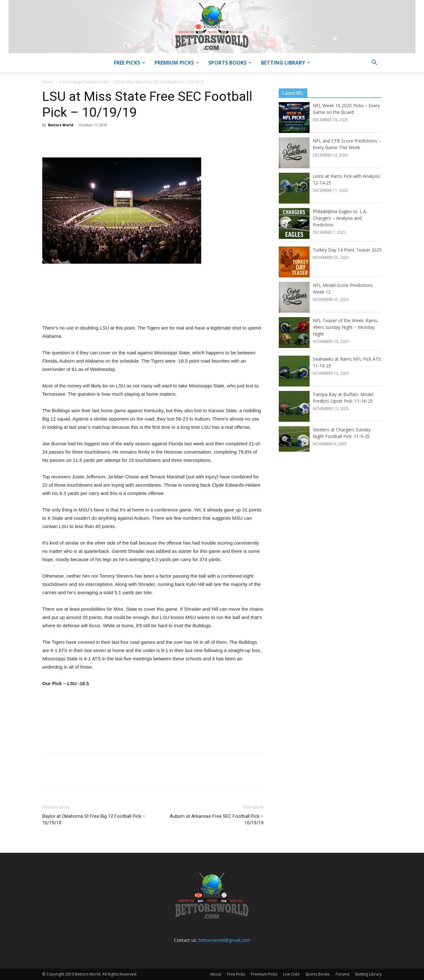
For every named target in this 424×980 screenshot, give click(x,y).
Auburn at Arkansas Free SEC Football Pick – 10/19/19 (217, 820)
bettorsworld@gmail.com (224, 940)
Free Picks (130, 63)
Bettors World (61, 125)
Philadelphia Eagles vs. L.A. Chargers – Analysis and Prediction (340, 218)
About (216, 974)
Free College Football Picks (84, 82)
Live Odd (291, 974)
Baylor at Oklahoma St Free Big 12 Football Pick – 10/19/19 (94, 820)
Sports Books (230, 63)
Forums (342, 974)
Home (48, 82)
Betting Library (286, 63)
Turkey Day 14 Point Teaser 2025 (347, 250)
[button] (374, 63)
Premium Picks (177, 63)
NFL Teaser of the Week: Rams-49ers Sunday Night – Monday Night (346, 327)
